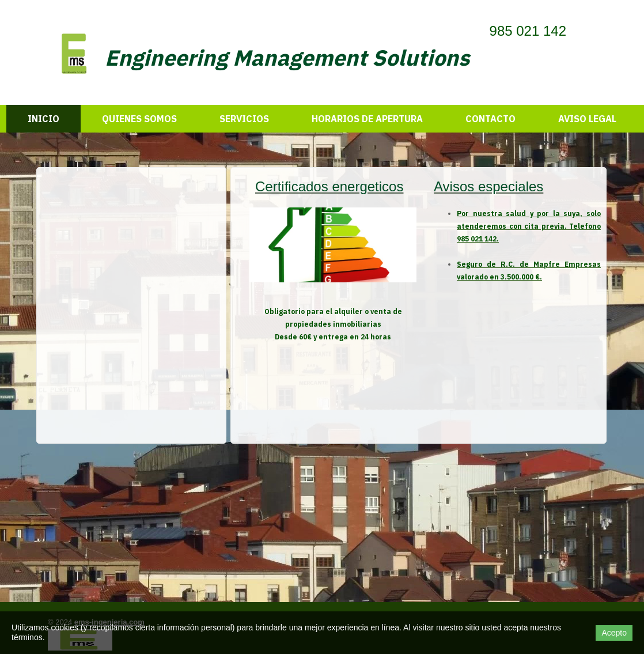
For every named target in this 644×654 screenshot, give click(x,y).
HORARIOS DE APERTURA (367, 119)
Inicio (43, 119)
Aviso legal (587, 119)
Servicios (244, 119)
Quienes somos (139, 119)
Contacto (490, 119)
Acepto (614, 633)
